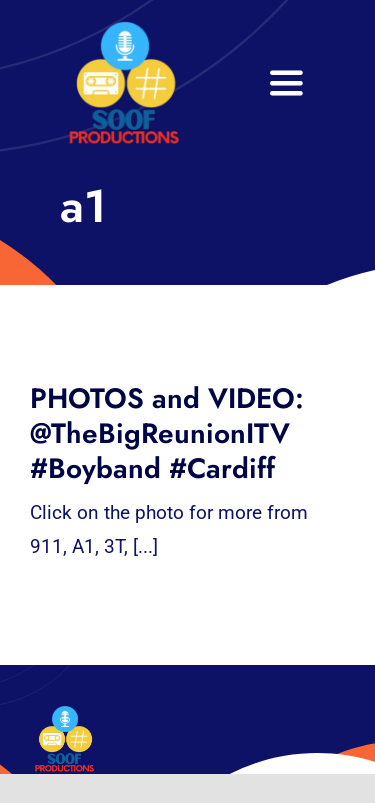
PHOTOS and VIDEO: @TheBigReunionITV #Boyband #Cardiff (167, 433)
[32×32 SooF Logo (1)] (124, 29)
